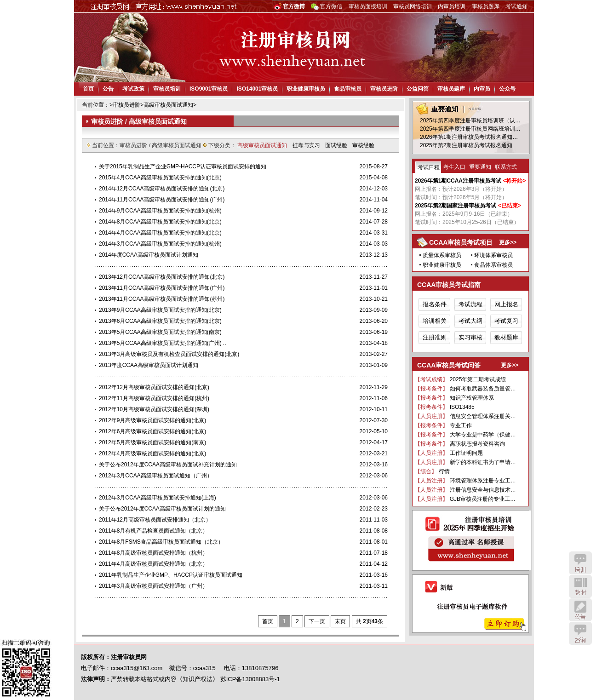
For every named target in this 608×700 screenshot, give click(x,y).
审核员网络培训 (413, 6)
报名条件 (435, 304)
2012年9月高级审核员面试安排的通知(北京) (152, 420)
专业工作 (461, 425)
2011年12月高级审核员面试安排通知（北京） (155, 520)
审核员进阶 (384, 89)
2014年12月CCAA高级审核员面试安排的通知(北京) (162, 189)
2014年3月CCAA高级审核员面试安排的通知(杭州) (160, 244)
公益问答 (418, 89)
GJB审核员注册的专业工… (483, 499)
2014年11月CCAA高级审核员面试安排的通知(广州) (162, 200)
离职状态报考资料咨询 (477, 444)
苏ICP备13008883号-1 (250, 679)
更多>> (508, 242)
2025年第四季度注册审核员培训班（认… (470, 120)
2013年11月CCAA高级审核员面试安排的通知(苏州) (162, 299)
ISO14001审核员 (257, 89)
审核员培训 (167, 89)
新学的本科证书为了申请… (483, 462)
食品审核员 (348, 89)
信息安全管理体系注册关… (483, 416)
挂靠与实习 (307, 145)
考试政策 (133, 89)
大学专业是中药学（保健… (483, 435)
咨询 (580, 633)
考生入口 (454, 167)
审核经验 (363, 145)
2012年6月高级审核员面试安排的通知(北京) (152, 431)
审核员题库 (486, 6)
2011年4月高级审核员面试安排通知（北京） (153, 564)
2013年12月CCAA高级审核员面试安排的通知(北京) (162, 277)
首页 (88, 89)
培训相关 (435, 321)
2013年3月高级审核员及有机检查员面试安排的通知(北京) (169, 354)
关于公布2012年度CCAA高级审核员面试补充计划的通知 (168, 465)
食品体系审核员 (493, 265)
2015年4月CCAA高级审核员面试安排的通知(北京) (160, 178)
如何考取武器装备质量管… (483, 389)
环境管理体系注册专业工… (483, 481)
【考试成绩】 (431, 379)
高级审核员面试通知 (168, 105)
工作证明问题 (466, 453)
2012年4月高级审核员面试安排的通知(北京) (152, 453)
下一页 (317, 621)
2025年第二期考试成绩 (478, 379)
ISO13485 (462, 407)
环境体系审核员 (493, 255)
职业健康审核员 (306, 89)
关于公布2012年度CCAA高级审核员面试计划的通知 (162, 509)
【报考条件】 (431, 389)
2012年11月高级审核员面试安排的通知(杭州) (154, 398)
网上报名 (506, 304)
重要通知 (480, 167)
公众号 (507, 89)
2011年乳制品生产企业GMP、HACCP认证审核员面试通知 (171, 575)
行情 (444, 471)
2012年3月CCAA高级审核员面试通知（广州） (156, 476)
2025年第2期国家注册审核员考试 (456, 206)
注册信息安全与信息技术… (483, 490)
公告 (108, 89)
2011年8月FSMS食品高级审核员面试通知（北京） (161, 542)
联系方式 (506, 167)
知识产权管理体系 (472, 398)
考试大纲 (470, 321)
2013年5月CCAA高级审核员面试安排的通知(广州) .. (163, 343)
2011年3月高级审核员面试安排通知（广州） (153, 586)
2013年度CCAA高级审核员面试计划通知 (149, 365)
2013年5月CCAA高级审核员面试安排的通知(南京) (160, 332)
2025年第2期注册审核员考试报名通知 (466, 145)
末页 (340, 621)
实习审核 (470, 337)
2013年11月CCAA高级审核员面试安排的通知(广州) (162, 288)
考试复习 (506, 321)
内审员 (482, 89)
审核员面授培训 (368, 6)
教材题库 (506, 337)
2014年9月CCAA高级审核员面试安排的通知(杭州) (160, 211)
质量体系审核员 (442, 255)
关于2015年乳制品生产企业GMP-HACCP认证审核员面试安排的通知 (183, 166)
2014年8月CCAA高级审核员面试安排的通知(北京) (160, 222)
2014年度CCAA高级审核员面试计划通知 (149, 255)
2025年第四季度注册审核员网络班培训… (470, 129)
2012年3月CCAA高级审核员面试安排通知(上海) (158, 498)
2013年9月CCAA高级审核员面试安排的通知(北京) (160, 310)
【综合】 (426, 471)
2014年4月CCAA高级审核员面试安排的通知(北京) (160, 233)
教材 (580, 586)
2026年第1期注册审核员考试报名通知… (469, 137)
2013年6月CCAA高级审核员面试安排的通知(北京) (160, 321)
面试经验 (337, 145)
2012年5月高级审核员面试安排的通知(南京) (152, 442)
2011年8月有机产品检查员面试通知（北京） (153, 531)
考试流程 (470, 304)
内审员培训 (452, 6)
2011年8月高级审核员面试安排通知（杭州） (153, 553)
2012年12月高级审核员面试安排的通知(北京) (154, 387)
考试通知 (516, 6)
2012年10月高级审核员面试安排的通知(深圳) (154, 409)
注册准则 (435, 337)
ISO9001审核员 (209, 89)
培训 (580, 563)
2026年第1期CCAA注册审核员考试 (458, 181)
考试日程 (429, 167)
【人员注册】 (431, 416)
